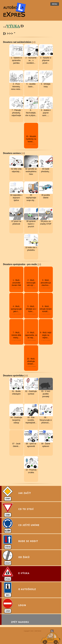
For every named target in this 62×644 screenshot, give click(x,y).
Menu (55, 4)
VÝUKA (13, 26)
